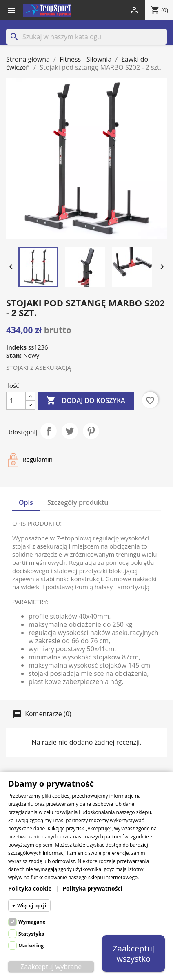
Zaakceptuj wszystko (133, 953)
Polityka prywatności (92, 888)
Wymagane (32, 922)
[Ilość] (16, 401)
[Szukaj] (86, 37)
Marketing (31, 946)
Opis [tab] (26, 502)
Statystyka (31, 934)
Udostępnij (49, 431)
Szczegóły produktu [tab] (78, 502)
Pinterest (91, 431)
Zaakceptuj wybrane (51, 967)
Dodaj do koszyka (85, 401)
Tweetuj (70, 431)
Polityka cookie (30, 888)
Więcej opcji (32, 906)
